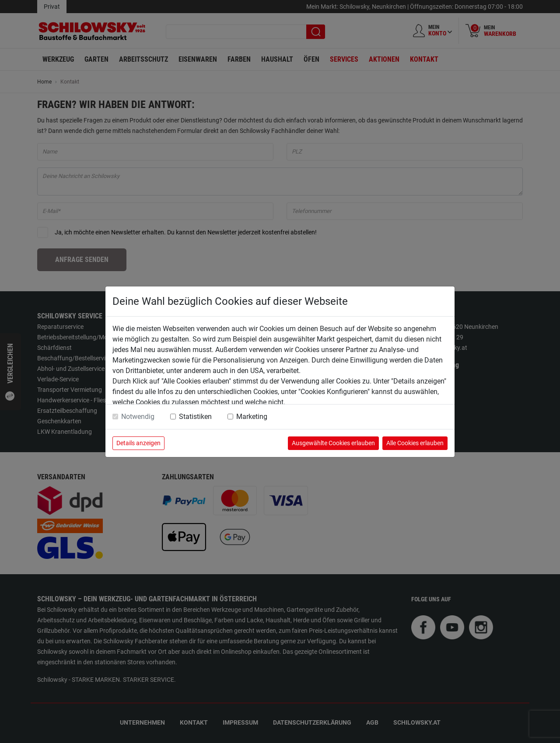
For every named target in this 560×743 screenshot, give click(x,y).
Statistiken (195, 417)
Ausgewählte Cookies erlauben (333, 443)
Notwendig (138, 417)
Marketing (252, 417)
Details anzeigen (138, 443)
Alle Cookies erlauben (415, 443)
